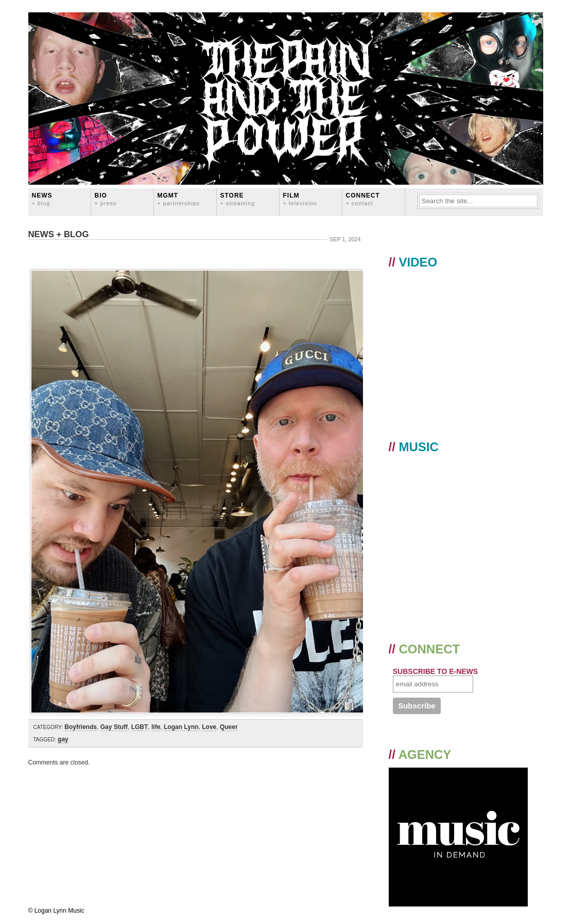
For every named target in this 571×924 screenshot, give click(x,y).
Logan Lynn (181, 727)
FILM (300, 199)
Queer (229, 727)
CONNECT (363, 199)
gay (63, 739)
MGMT (179, 199)
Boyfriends (81, 727)
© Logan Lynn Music (56, 911)
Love (209, 727)
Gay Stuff (114, 727)
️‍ (196, 253)
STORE (238, 199)
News (42, 199)
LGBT (140, 727)
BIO (106, 199)
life (156, 727)
